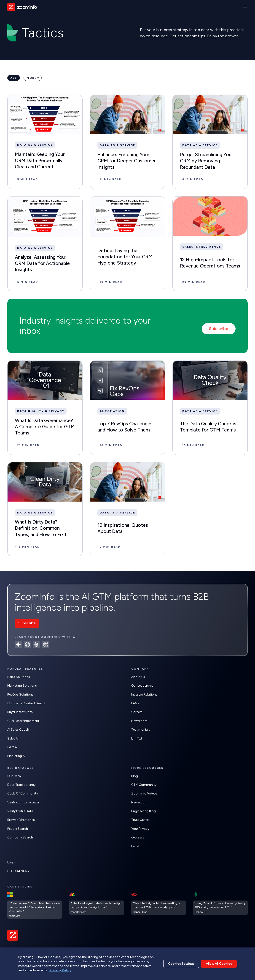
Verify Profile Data (20, 811)
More (32, 78)
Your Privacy (140, 829)
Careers (137, 712)
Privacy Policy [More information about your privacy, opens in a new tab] (60, 970)
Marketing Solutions (22, 686)
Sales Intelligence (202, 247)
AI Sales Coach (18, 730)
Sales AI (13, 738)
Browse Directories (21, 820)
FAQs (135, 703)
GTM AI (12, 747)
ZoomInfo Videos (144, 793)
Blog (135, 776)
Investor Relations (144, 695)
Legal (135, 846)
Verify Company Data (23, 802)
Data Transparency (21, 785)
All (14, 78)
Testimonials (141, 730)
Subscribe (219, 329)
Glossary (138, 837)
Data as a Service (35, 145)
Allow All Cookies (219, 964)
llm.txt (137, 738)
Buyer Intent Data (20, 712)
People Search (18, 829)
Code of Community (23, 793)
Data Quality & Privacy (41, 411)
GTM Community (144, 785)
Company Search (20, 837)
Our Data (14, 776)
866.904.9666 (18, 871)
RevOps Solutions (20, 695)
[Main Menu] (245, 7)
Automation (112, 411)
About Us (138, 677)
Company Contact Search (27, 703)
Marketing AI (16, 756)
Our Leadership (142, 686)
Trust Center (140, 820)
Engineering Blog (144, 811)
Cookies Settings (181, 964)
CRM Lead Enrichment (23, 721)
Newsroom (139, 721)
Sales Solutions (19, 677)
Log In (12, 862)
